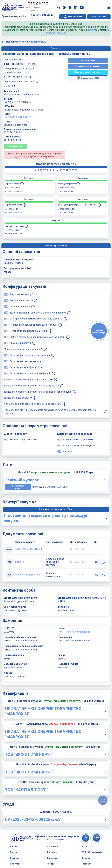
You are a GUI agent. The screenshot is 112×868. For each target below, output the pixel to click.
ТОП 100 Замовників (92, 852)
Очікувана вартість (20, 307)
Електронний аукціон (21, 300)
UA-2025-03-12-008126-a (17, 102)
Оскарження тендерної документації (30, 355)
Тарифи (51, 864)
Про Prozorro (17, 864)
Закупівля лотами (19, 294)
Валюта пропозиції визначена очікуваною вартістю (38, 313)
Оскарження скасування (23, 361)
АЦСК (84, 847)
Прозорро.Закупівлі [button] (13, 16)
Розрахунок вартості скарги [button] (88, 66)
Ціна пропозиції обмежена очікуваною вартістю (36, 319)
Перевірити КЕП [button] (15, 146)
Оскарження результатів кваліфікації (30, 373)
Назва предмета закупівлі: (19, 259)
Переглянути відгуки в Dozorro (88, 72)
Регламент (53, 847)
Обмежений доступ (20, 343)
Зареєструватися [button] (99, 16)
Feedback (86, 864)
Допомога (52, 858)
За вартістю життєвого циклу (79, 446)
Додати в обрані (88, 60)
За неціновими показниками (79, 440)
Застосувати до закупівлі (23, 440)
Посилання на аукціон (18, 487)
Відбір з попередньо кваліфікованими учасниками (37, 337)
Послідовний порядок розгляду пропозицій (33, 325)
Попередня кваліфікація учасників (29, 331)
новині (91, 30)
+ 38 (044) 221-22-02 (42, 15)
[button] (73, 17)
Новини (14, 847)
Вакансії (86, 858)
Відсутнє (68, 451)
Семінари (15, 858)
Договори (52, 852)
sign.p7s (19, 562)
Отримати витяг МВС (88, 78)
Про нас (14, 852)
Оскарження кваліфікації (23, 367)
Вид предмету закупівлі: (18, 268)
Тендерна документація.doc (30, 575)
